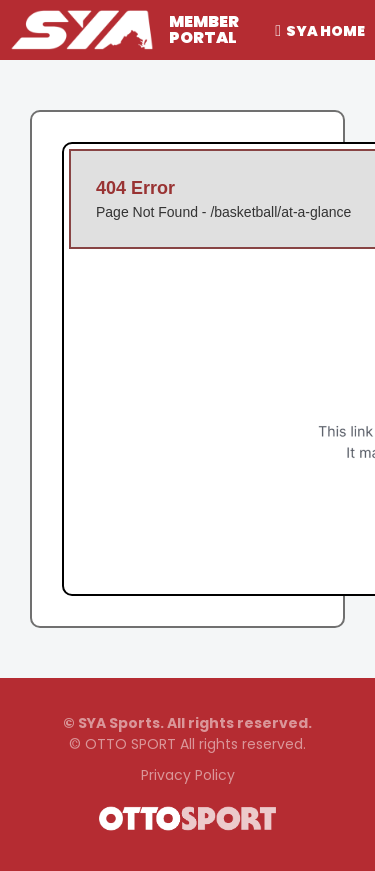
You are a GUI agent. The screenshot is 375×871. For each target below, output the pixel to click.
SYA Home (325, 31)
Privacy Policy (188, 775)
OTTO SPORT (130, 744)
